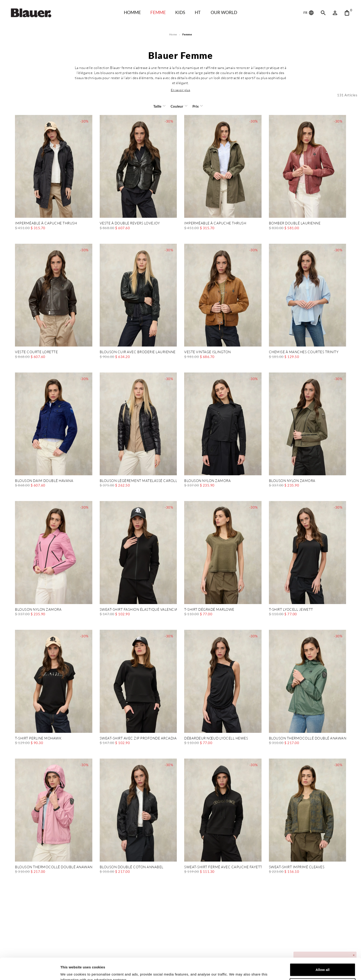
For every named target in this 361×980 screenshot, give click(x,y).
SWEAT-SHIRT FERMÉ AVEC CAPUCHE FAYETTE (223, 867)
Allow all (323, 948)
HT (198, 12)
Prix (196, 106)
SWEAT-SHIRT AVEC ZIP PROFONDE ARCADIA (138, 738)
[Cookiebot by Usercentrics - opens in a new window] (30, 971)
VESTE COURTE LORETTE (36, 352)
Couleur (177, 106)
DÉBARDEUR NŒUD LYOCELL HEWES (216, 738)
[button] (180, 90)
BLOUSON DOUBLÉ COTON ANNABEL (132, 867)
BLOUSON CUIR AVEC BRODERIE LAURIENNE (138, 352)
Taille (157, 106)
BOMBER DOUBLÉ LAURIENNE (295, 223)
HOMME (132, 12)
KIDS (180, 12)
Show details (71, 971)
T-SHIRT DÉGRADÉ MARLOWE (209, 610)
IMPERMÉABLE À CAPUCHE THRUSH (46, 223)
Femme (158, 12)
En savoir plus (180, 90)
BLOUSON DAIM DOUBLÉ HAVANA (44, 481)
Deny (323, 963)
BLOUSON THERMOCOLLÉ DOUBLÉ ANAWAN (308, 738)
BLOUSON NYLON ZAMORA (207, 481)
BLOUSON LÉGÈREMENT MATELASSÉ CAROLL (138, 481)
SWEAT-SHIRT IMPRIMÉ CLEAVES (297, 867)
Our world (224, 12)
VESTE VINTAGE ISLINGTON (208, 352)
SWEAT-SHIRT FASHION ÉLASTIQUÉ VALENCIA (138, 610)
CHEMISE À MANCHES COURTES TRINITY (304, 352)
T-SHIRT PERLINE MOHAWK (38, 738)
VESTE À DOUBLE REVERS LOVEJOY (130, 223)
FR (309, 13)
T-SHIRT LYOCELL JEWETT (291, 610)
